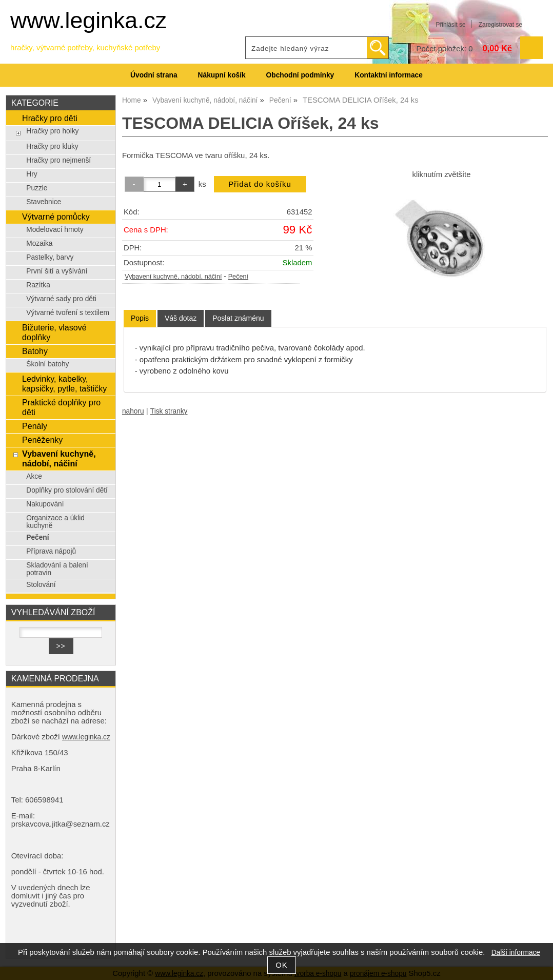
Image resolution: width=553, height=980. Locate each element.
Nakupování (45, 504)
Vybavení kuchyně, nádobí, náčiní (173, 277)
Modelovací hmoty (55, 230)
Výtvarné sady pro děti (61, 299)
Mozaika (39, 243)
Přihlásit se (450, 25)
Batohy (35, 351)
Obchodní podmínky (300, 75)
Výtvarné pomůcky (56, 217)
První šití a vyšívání (57, 271)
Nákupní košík (222, 75)
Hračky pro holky (52, 131)
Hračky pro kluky (52, 146)
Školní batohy (47, 364)
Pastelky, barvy (50, 257)
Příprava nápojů (51, 551)
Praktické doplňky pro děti (61, 407)
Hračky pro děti (50, 118)
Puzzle (37, 188)
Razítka (38, 285)
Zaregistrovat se (500, 25)
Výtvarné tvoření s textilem (68, 313)
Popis (140, 318)
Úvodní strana (154, 75)
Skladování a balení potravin (57, 569)
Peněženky (42, 440)
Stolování (41, 585)
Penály (35, 426)
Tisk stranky (169, 411)
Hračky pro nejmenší (58, 160)
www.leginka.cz (88, 20)
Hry (32, 174)
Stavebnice (44, 202)
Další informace (516, 953)
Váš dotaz (181, 318)
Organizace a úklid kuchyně (55, 522)
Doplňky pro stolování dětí (67, 490)
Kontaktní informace (389, 75)
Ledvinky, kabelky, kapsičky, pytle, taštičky (64, 384)
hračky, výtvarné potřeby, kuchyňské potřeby (85, 48)
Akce (34, 476)
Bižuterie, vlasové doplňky (54, 332)
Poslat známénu (238, 318)
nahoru (133, 411)
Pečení (238, 277)
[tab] (140, 318)
